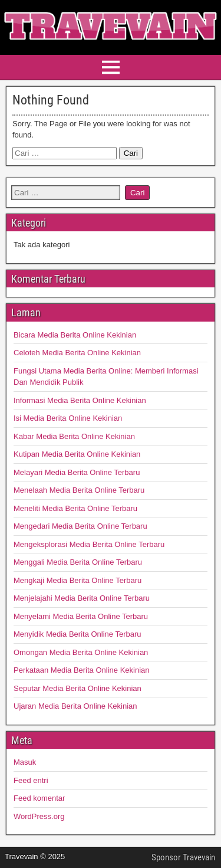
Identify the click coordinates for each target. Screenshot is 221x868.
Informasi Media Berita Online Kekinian (80, 400)
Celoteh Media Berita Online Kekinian (77, 353)
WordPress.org (39, 816)
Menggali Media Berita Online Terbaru (78, 562)
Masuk (25, 762)
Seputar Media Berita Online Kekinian (77, 688)
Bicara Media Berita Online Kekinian (75, 335)
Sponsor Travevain (183, 857)
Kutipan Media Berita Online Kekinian (77, 454)
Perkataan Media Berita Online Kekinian (82, 670)
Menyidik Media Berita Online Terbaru (77, 634)
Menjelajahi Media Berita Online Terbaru (82, 598)
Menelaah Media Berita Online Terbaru (79, 490)
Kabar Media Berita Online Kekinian (74, 436)
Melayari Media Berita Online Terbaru (77, 472)
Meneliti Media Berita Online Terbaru (75, 508)
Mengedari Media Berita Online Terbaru (80, 526)
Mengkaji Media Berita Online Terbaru (77, 580)
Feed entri (31, 780)
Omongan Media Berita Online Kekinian (81, 652)
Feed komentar (39, 798)
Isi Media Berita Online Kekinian (68, 418)
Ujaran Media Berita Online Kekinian (75, 706)
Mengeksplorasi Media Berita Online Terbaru (89, 544)
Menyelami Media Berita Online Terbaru (81, 616)
